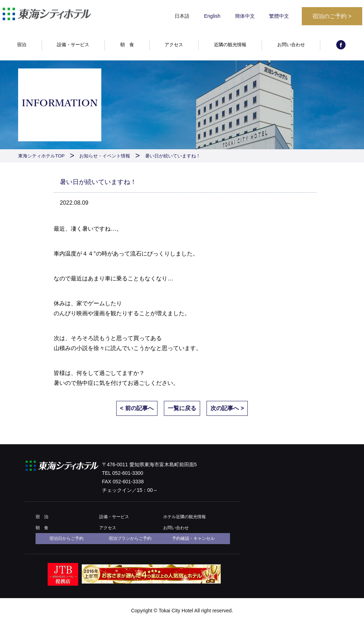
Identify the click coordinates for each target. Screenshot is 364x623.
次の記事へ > (227, 408)
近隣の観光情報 (230, 45)
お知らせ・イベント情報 (105, 156)
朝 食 (127, 45)
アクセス (174, 45)
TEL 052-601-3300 (123, 473)
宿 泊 (42, 517)
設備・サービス (73, 45)
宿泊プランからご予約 (130, 538)
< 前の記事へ (137, 408)
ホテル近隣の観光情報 (184, 517)
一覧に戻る (182, 408)
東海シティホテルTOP (41, 156)
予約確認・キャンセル (193, 538)
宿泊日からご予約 (66, 538)
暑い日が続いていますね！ (173, 156)
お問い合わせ (291, 45)
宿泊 (22, 45)
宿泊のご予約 (332, 16)
